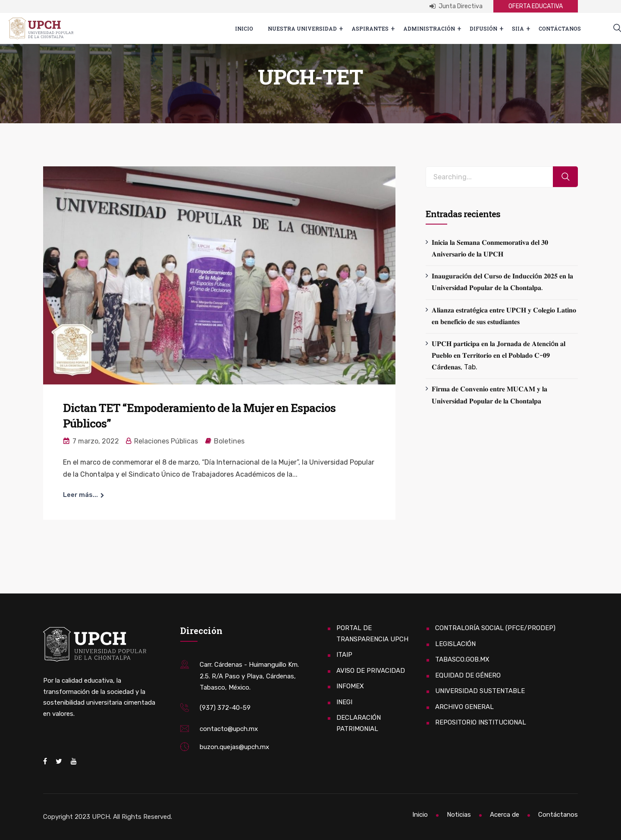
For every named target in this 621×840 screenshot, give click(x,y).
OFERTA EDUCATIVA (536, 6)
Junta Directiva (456, 6)
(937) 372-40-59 (225, 708)
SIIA (518, 28)
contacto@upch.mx (229, 729)
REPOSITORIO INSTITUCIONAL (481, 722)
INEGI (344, 702)
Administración (429, 28)
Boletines (229, 441)
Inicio (244, 28)
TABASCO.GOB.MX (462, 659)
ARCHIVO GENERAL (464, 707)
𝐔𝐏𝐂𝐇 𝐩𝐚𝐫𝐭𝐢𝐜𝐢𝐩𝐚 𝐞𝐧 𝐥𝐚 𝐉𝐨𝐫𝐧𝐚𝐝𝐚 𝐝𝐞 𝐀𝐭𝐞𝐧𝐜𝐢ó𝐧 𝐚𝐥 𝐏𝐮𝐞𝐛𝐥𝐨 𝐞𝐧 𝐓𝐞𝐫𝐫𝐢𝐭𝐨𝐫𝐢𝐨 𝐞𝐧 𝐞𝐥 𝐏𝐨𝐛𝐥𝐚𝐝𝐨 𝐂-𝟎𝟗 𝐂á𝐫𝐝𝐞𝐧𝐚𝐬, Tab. (499, 355)
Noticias (459, 815)
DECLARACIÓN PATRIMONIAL (359, 723)
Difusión (483, 28)
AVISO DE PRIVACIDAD (371, 671)
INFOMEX (350, 686)
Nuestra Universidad (302, 28)
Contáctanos (560, 28)
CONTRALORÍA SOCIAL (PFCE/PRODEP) (495, 628)
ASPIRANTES (370, 28)
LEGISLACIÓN (455, 644)
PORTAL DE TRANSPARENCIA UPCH (372, 634)
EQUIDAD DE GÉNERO (468, 675)
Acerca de (505, 815)
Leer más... (80, 495)
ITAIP (344, 655)
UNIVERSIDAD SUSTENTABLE (480, 691)
